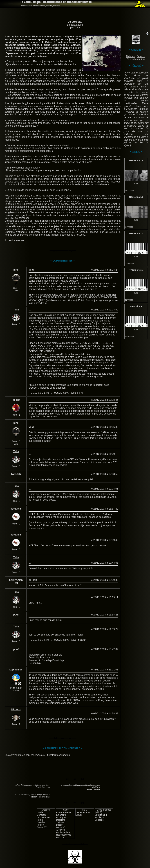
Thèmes (130, 56)
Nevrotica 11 (136, 197)
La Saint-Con (43, 817)
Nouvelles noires (136, 59)
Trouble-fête (136, 270)
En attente (61, 815)
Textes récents (83, 812)
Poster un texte (64, 812)
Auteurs (60, 837)
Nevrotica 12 (136, 160)
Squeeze (99, 820)
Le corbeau (75, 22)
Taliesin (16, 400)
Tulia (77, 28)
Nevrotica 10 (136, 233)
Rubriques (61, 817)
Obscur (141, 56)
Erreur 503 (42, 827)
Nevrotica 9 (136, 306)
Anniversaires (63, 832)
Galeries (41, 822)
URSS (79, 815)
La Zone (56, 2)
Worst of (60, 827)
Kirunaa (16, 710)
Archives (60, 830)
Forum (40, 820)
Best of (60, 825)
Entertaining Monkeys (101, 816)
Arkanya (16, 509)
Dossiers (60, 820)
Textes (65, 810)
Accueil (46, 810)
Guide (40, 812)
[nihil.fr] (98, 812)
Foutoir (40, 825)
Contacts (41, 815)
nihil (16, 270)
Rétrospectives (64, 835)
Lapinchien (16, 670)
